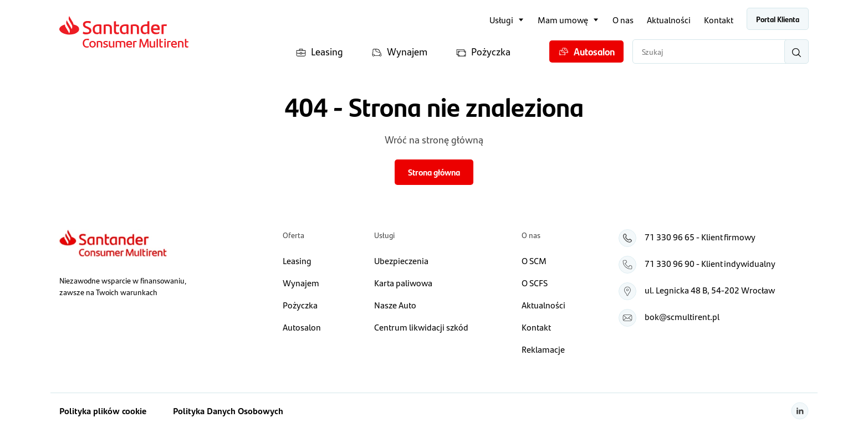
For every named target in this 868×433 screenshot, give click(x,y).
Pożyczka (483, 52)
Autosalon (586, 51)
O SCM (534, 261)
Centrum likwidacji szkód (421, 327)
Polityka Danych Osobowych (228, 411)
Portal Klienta (778, 19)
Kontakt (719, 20)
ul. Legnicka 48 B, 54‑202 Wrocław (710, 290)
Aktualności (669, 20)
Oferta (293, 235)
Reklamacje (543, 349)
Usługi (501, 20)
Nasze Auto (395, 305)
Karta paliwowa (403, 283)
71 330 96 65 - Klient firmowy (700, 237)
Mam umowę (563, 20)
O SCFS (535, 283)
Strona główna (434, 172)
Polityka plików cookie (103, 411)
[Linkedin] (800, 411)
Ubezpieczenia (401, 261)
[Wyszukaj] (796, 51)
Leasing (319, 52)
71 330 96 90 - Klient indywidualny (710, 263)
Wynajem (399, 52)
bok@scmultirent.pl (682, 316)
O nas (623, 20)
